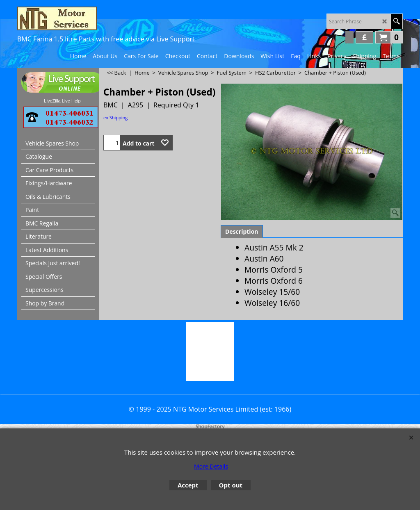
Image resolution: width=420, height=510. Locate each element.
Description (242, 231)
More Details (211, 466)
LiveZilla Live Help (62, 101)
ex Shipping (115, 117)
